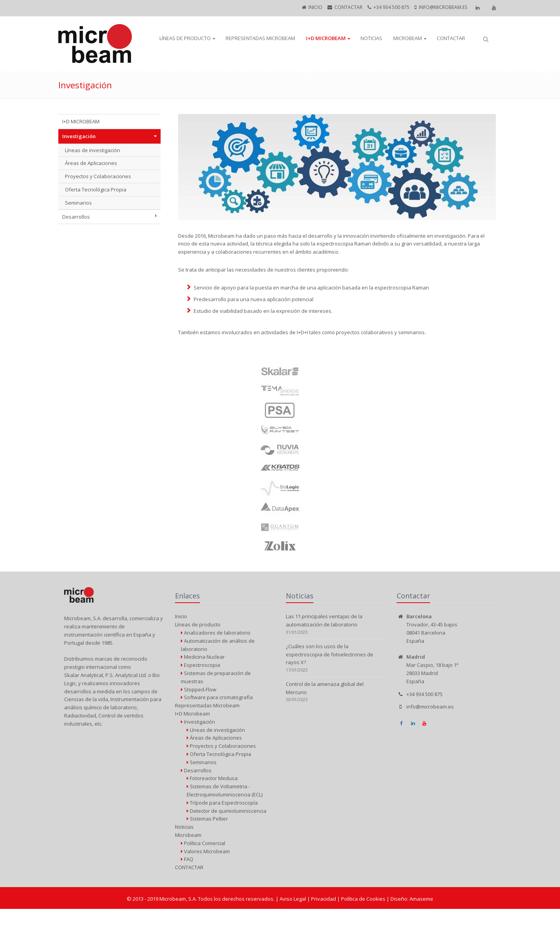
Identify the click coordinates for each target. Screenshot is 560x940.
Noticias (371, 38)
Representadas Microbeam (260, 38)
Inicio (315, 7)
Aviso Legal (293, 899)
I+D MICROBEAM (81, 121)
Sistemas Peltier (207, 819)
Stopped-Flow (199, 689)
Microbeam (408, 38)
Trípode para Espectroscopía (222, 803)
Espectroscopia (200, 665)
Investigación (79, 136)
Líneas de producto (185, 38)
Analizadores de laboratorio (216, 633)
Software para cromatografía (217, 697)
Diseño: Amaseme (412, 899)
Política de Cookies (364, 899)
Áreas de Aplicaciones (91, 163)
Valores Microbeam (205, 851)
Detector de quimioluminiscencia (227, 811)
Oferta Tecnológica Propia (96, 189)
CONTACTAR (348, 7)
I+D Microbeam (326, 38)
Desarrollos (76, 217)
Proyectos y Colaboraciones (98, 176)
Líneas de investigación (93, 150)
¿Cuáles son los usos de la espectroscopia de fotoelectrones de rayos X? (330, 654)
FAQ (187, 859)
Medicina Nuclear (203, 657)
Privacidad (324, 899)
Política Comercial (203, 843)
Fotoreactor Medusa (212, 778)
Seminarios (78, 203)
